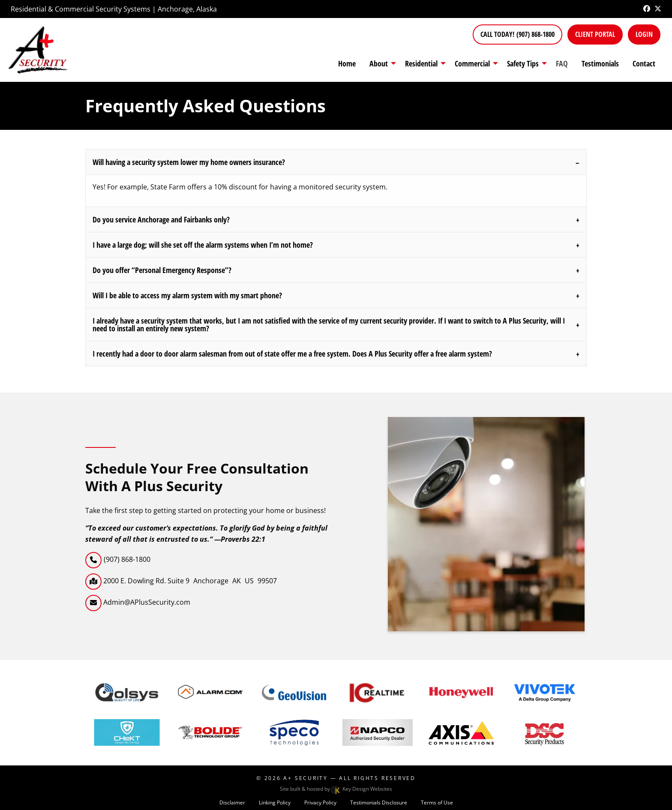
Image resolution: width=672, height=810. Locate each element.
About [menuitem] (379, 63)
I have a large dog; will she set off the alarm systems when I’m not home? (203, 245)
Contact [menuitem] (644, 63)
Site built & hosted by (336, 789)
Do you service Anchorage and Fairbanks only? (161, 219)
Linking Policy (275, 802)
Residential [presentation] (421, 63)
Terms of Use (437, 802)
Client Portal (595, 34)
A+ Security (306, 778)
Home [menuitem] (347, 63)
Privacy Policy (320, 802)
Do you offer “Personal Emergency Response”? (162, 270)
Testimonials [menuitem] (600, 63)
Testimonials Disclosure (379, 802)
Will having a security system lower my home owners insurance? (189, 162)
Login (644, 34)
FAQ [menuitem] (562, 63)
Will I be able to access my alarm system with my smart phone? (187, 295)
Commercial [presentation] (472, 63)
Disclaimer (232, 802)
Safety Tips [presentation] (523, 63)
